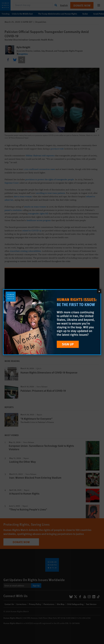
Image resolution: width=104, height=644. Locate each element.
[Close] (99, 291)
